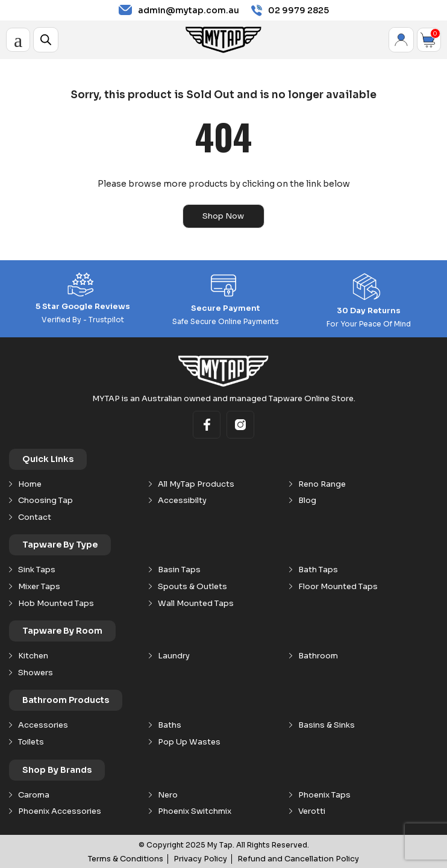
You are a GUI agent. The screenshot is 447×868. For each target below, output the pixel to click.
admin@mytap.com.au (179, 10)
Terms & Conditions (134, 858)
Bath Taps (318, 569)
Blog (307, 500)
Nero (168, 795)
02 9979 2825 (290, 11)
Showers (36, 672)
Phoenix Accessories (60, 811)
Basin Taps (179, 569)
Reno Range (322, 484)
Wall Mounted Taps (196, 603)
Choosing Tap (45, 500)
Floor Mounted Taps (338, 586)
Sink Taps (37, 569)
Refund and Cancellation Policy (294, 858)
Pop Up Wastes (189, 742)
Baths (170, 725)
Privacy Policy (204, 858)
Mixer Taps (39, 586)
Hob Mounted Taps (56, 603)
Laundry (174, 655)
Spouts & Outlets (192, 586)
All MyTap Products (196, 484)
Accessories (43, 725)
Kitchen (33, 655)
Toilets (31, 742)
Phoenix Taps (324, 795)
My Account (401, 40)
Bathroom (318, 655)
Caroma (34, 795)
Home (30, 484)
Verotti (312, 811)
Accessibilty (182, 500)
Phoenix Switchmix (195, 811)
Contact (35, 517)
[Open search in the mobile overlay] (46, 40)
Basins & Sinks (327, 725)
